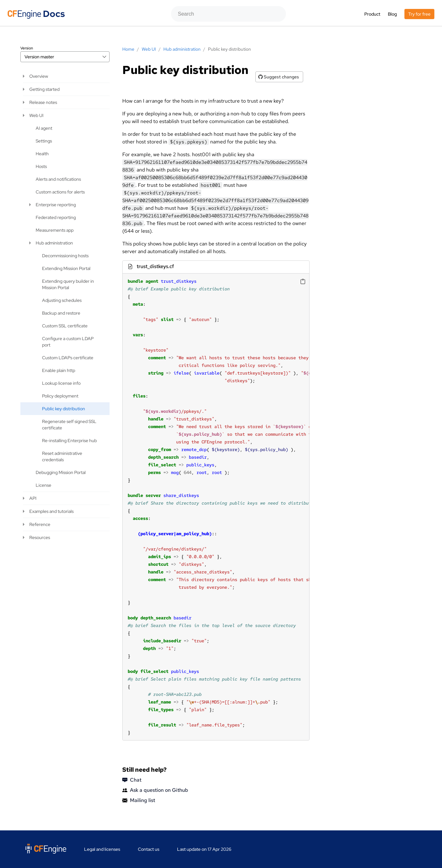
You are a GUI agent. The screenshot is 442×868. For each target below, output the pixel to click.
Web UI (36, 115)
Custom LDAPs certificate (68, 358)
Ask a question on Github (155, 790)
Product (372, 14)
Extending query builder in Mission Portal (68, 284)
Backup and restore (61, 313)
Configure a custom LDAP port (68, 342)
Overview (39, 76)
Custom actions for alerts (60, 192)
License (43, 485)
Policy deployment (60, 396)
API (33, 498)
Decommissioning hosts (65, 256)
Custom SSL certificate (65, 326)
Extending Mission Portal (66, 268)
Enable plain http (59, 370)
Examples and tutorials (51, 511)
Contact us (149, 849)
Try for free (419, 14)
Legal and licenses (102, 849)
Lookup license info (61, 383)
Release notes (43, 102)
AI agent (44, 128)
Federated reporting (56, 217)
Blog (392, 14)
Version (27, 48)
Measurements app (55, 230)
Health (42, 154)
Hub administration (54, 243)
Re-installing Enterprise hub (69, 441)
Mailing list (139, 800)
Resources (40, 537)
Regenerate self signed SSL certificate (69, 425)
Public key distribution (64, 409)
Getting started (44, 89)
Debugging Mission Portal (61, 472)
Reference (40, 524)
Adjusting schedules (62, 300)
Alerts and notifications (58, 179)
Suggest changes (279, 77)
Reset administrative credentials (62, 456)
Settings (44, 141)
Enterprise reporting (56, 205)
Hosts (41, 166)
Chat (132, 780)
